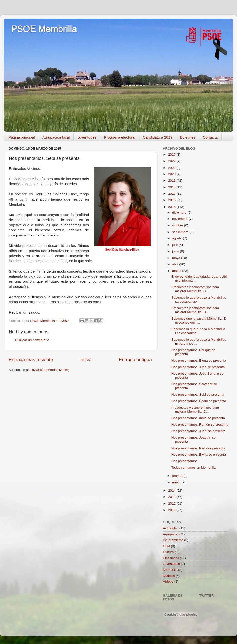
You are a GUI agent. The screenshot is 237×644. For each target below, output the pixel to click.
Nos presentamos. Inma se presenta (198, 418)
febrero (178, 476)
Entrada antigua (135, 359)
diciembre (180, 212)
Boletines (188, 137)
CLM (167, 546)
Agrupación (171, 534)
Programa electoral (120, 137)
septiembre (181, 232)
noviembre (180, 219)
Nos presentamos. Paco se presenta (198, 448)
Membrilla (170, 570)
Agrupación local (56, 137)
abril (176, 264)
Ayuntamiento (173, 540)
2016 (172, 200)
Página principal (22, 137)
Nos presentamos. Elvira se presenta (199, 455)
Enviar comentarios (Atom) (50, 370)
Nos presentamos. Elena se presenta (199, 360)
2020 (172, 174)
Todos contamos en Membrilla (193, 467)
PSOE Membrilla (44, 29)
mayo (177, 258)
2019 (172, 181)
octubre (178, 225)
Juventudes (87, 137)
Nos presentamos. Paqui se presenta (199, 401)
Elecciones (171, 558)
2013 (172, 497)
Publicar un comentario (32, 340)
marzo (177, 271)
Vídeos (168, 582)
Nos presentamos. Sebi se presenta (198, 395)
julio (176, 245)
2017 (172, 194)
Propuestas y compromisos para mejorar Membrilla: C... (195, 289)
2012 (172, 504)
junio (176, 251)
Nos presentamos (184, 461)
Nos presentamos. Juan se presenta (198, 367)
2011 (172, 510)
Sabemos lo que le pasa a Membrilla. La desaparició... (199, 299)
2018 (172, 187)
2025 (172, 155)
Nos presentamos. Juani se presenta (198, 431)
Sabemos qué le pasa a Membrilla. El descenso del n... (199, 320)
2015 (172, 207)
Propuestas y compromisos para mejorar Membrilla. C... (195, 410)
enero (177, 482)
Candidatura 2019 (158, 137)
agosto (178, 238)
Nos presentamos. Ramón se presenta (200, 424)
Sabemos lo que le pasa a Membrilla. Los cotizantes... (199, 331)
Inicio (86, 359)
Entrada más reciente (31, 359)
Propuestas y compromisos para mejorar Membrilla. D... (195, 310)
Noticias (169, 576)
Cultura (168, 552)
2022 (172, 161)
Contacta (210, 137)
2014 (172, 490)
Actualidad (171, 528)
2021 (172, 168)
